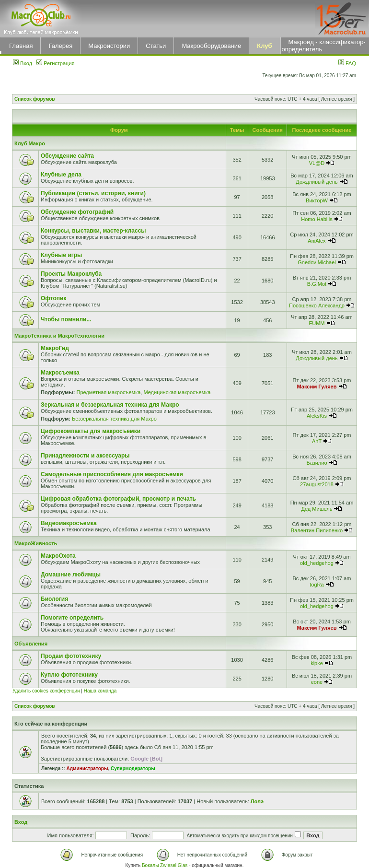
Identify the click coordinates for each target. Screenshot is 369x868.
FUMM (317, 323)
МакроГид (55, 348)
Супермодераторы (133, 768)
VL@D (317, 163)
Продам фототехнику (71, 656)
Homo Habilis (317, 219)
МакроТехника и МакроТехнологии (59, 336)
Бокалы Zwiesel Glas (165, 865)
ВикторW (317, 200)
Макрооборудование (211, 46)
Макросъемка (60, 373)
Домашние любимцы (71, 575)
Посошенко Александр (317, 305)
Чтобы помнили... (66, 319)
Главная (21, 46)
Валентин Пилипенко (317, 530)
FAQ (347, 63)
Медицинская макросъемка (177, 392)
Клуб (264, 46)
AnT (317, 441)
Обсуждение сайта (67, 156)
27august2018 (317, 484)
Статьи (156, 46)
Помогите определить (72, 618)
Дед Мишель (317, 509)
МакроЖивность (36, 543)
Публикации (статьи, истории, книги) (93, 193)
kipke (317, 663)
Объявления (31, 644)
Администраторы (87, 768)
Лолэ (257, 801)
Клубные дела (61, 175)
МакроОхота (58, 556)
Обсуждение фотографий (77, 212)
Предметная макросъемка (108, 392)
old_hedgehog (317, 563)
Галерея (60, 46)
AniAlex (317, 241)
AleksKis (317, 416)
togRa (317, 585)
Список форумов (35, 99)
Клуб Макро (30, 143)
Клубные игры (61, 255)
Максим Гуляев (317, 387)
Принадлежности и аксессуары (85, 456)
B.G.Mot (317, 284)
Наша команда (100, 691)
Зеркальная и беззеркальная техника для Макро (110, 405)
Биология (54, 599)
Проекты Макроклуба (71, 274)
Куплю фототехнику (69, 675)
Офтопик (53, 298)
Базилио (317, 463)
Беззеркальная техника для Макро (114, 419)
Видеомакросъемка (69, 523)
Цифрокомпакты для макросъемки (91, 431)
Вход (23, 63)
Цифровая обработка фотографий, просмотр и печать (118, 499)
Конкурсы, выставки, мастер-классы (93, 231)
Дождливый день (317, 182)
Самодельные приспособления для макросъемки (112, 474)
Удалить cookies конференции (46, 691)
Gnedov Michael (317, 262)
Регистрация (55, 63)
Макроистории (109, 46)
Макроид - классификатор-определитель (324, 46)
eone (317, 682)
